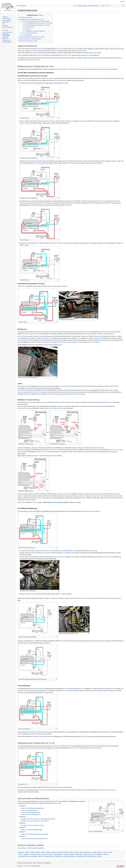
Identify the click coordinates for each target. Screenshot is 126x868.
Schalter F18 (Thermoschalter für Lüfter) (32, 825)
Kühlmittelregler (46, 55)
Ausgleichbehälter (41, 51)
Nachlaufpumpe (92, 58)
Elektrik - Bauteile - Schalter (100, 852)
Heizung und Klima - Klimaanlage (73, 854)
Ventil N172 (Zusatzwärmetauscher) (67, 342)
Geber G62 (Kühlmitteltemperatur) (31, 812)
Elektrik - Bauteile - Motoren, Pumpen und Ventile (55, 852)
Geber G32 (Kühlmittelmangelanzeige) (32, 830)
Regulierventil (84, 332)
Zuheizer (22, 123)
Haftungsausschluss (36, 866)
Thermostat (25, 78)
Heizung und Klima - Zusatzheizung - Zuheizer (89, 856)
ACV (73, 69)
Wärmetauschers (39, 332)
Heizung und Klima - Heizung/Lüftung (52, 854)
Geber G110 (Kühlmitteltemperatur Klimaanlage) (35, 834)
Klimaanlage (112, 496)
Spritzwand (95, 691)
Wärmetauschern (29, 336)
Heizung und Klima (36, 854)
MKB (62, 69)
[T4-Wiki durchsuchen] (112, 5)
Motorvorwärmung (96, 641)
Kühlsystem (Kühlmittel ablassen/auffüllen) (33, 848)
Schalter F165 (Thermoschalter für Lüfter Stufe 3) (35, 821)
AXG (57, 746)
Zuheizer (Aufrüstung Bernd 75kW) (57, 502)
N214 (33, 641)
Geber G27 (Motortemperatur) (30, 810)
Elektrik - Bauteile (35, 852)
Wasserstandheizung (88, 69)
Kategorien (21, 852)
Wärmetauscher (29, 51)
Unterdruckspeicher (111, 498)
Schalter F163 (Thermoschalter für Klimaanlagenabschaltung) (38, 819)
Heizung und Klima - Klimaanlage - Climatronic (96, 854)
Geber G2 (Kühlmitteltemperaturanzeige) (33, 808)
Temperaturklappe (92, 334)
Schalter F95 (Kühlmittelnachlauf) (31, 814)
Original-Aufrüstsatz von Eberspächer (110, 402)
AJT (68, 69)
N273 (25, 691)
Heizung (93, 53)
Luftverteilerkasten (109, 334)
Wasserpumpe (56, 58)
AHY (51, 746)
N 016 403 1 (41, 452)
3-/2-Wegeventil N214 (68, 553)
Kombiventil (82, 406)
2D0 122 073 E (113, 450)
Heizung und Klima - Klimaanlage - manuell (31, 856)
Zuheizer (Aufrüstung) (40, 392)
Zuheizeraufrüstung (45, 732)
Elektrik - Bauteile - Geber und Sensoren (80, 852)
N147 (64, 691)
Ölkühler (53, 51)
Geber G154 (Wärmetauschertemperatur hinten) (35, 839)
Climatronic (107, 69)
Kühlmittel (84, 53)
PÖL (83, 496)
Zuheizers (97, 511)
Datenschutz (20, 866)
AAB (65, 69)
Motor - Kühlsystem (24, 854)
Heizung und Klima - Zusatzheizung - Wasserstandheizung (59, 856)
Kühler (84, 51)
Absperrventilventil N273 (59, 557)
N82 (40, 498)
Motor (111, 852)
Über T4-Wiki (27, 866)
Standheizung (21, 392)
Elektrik (27, 852)
